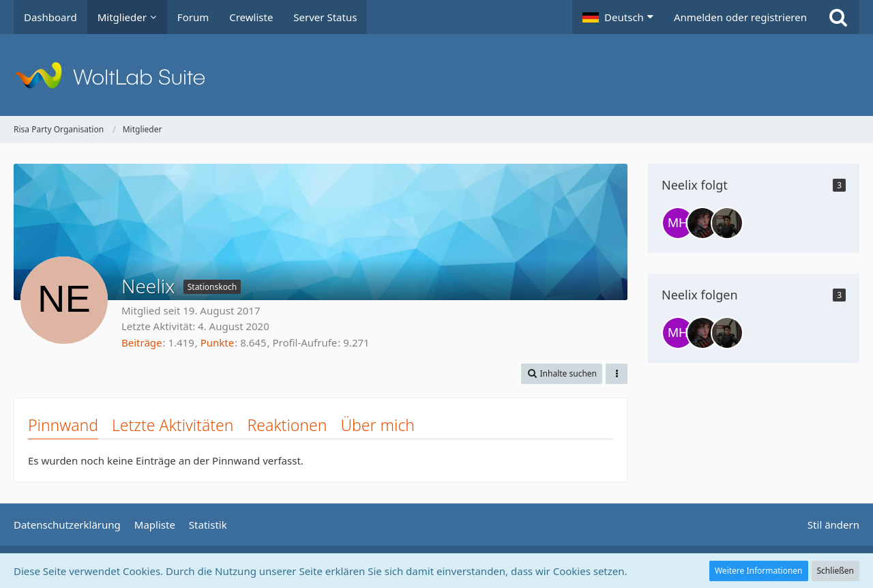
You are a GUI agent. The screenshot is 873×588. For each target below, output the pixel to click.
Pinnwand (63, 425)
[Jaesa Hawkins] (727, 223)
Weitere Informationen (759, 571)
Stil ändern (833, 525)
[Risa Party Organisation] (436, 75)
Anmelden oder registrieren (740, 17)
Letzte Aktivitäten (173, 425)
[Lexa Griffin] (702, 223)
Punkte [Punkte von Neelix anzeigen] (218, 342)
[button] (618, 17)
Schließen (835, 571)
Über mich (378, 425)
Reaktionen (287, 425)
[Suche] (838, 17)
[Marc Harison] (678, 223)
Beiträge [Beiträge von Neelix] (142, 342)
